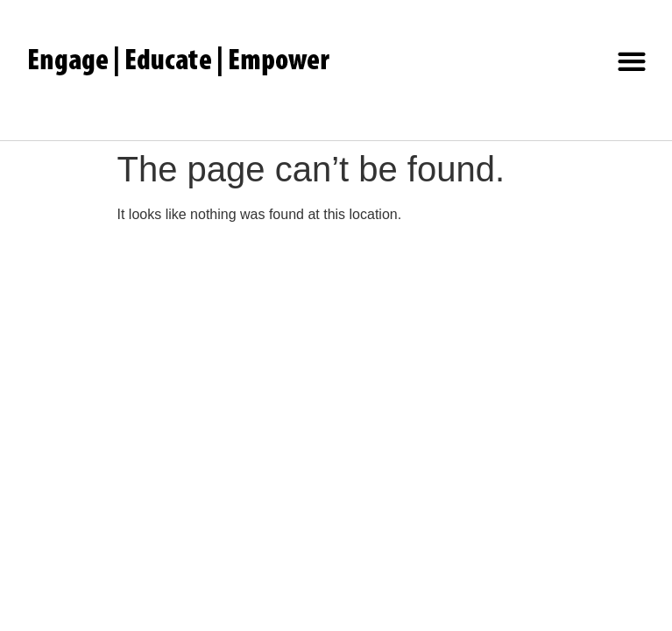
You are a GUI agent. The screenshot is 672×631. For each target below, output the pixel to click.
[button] (632, 62)
